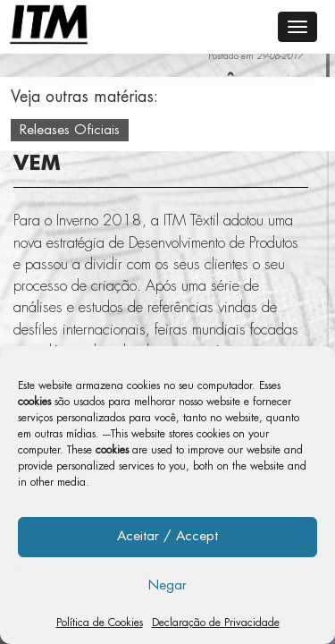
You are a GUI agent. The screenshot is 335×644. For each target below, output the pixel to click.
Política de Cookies (100, 623)
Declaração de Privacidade (216, 623)
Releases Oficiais (70, 130)
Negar (167, 585)
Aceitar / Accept (167, 536)
